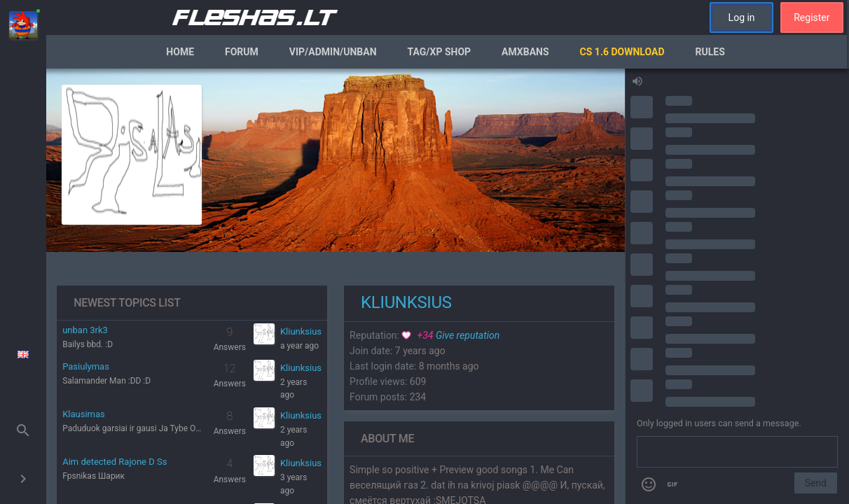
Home (180, 52)
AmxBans (525, 52)
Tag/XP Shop (440, 52)
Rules (710, 52)
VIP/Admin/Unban (333, 52)
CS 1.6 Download (622, 52)
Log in (742, 17)
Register (812, 17)
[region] (336, 286)
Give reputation (450, 335)
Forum (242, 52)
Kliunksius (301, 331)
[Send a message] (737, 452)
